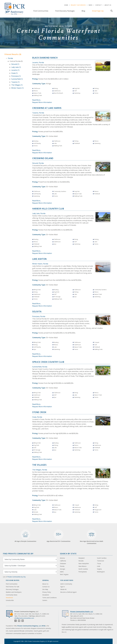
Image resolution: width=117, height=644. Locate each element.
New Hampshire (84, 563)
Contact (98, 5)
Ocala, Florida (37, 417)
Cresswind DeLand (43, 158)
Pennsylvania (83, 572)
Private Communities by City (16, 577)
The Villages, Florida (40, 470)
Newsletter (9, 598)
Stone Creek (39, 412)
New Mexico (82, 566)
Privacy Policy (47, 592)
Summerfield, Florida (40, 367)
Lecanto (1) (15, 70)
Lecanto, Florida (38, 62)
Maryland (81, 558)
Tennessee (101, 561)
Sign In (62, 587)
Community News (12, 595)
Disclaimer (46, 595)
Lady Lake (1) (16, 67)
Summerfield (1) (17, 79)
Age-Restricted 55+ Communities (59, 536)
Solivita (37, 312)
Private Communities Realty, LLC (82, 612)
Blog (83, 11)
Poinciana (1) (16, 76)
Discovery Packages (12, 589)
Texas (99, 563)
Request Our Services (78, 5)
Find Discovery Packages (65, 11)
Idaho (62, 572)
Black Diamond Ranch (45, 58)
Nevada (81, 561)
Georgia (62, 569)
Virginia (99, 569)
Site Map (45, 589)
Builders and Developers (14, 592)
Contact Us (46, 587)
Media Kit (63, 589)
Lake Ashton (39, 259)
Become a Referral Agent (68, 592)
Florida (10, 58)
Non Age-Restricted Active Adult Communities (92, 537)
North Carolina (83, 569)
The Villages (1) (17, 85)
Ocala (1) (14, 73)
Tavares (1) (15, 82)
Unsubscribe (10, 600)
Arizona (62, 558)
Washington (101, 572)
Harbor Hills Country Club (48, 209)
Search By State (68, 554)
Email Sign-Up (98, 11)
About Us (108, 5)
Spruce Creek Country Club (48, 362)
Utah (99, 566)
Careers (45, 600)
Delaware (63, 563)
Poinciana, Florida (39, 316)
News (90, 5)
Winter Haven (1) (17, 88)
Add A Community (66, 584)
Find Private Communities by (18, 554)
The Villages (39, 465)
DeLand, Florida (38, 163)
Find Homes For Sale (13, 587)
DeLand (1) (15, 64)
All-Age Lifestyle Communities (25, 536)
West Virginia (64, 574)
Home (66, 5)
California (63, 561)
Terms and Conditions (49, 598)
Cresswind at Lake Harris (47, 108)
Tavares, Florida (38, 113)
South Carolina (102, 558)
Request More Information (42, 102)
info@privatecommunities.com (24, 618)
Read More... (37, 100)
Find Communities (41, 11)
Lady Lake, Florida (39, 213)
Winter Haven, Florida (40, 264)
